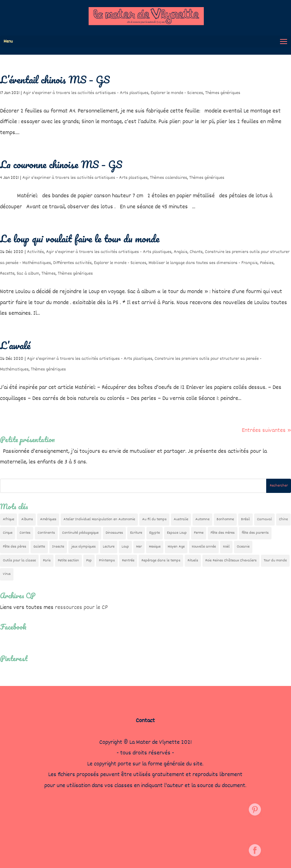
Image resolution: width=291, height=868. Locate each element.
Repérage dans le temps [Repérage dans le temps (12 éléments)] (161, 561)
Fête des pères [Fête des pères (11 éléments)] (15, 547)
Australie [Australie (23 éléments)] (181, 519)
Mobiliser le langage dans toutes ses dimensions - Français (203, 263)
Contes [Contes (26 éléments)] (25, 533)
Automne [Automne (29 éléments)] (202, 519)
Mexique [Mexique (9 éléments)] (155, 547)
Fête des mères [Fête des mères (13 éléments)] (223, 533)
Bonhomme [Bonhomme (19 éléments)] (225, 519)
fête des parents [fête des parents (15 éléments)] (255, 533)
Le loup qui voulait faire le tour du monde (80, 238)
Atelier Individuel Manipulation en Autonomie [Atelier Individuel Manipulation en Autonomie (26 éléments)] (99, 519)
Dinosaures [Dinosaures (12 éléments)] (114, 533)
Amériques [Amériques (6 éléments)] (48, 519)
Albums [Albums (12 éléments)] (27, 519)
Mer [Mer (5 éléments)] (139, 547)
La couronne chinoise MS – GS (61, 164)
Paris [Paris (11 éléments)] (47, 561)
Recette (7, 274)
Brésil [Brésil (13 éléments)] (245, 519)
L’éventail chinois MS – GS (55, 79)
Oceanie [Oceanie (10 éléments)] (243, 547)
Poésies (267, 263)
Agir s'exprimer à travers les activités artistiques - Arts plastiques (86, 93)
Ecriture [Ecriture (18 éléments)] (136, 533)
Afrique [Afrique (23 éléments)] (9, 519)
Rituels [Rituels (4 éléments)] (193, 561)
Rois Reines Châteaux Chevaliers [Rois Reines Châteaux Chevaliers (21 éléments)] (231, 561)
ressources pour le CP (81, 608)
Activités (35, 252)
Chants (196, 252)
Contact (145, 721)
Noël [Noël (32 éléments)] (226, 547)
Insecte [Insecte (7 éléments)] (58, 547)
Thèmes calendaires (169, 178)
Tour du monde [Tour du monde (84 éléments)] (275, 561)
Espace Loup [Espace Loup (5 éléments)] (177, 533)
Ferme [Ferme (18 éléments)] (199, 533)
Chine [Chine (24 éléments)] (283, 519)
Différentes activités (72, 263)
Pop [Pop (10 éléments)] (89, 561)
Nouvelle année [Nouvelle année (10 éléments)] (204, 547)
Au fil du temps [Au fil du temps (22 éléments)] (154, 519)
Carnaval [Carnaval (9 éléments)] (264, 519)
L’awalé (15, 345)
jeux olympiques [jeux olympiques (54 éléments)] (83, 547)
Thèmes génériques (223, 93)
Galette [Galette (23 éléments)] (39, 547)
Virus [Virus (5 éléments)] (7, 574)
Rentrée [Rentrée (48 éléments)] (128, 561)
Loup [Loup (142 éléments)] (125, 547)
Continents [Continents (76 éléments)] (46, 533)
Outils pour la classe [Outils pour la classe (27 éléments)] (19, 561)
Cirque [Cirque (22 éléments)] (8, 533)
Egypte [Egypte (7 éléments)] (155, 533)
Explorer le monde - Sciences (177, 93)
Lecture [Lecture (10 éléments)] (109, 547)
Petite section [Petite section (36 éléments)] (68, 561)
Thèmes (49, 274)
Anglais (181, 252)
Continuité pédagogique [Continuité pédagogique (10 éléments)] (80, 533)
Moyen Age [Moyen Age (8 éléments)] (176, 547)
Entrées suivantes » (266, 431)
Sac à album (28, 274)
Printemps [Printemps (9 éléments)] (107, 561)
